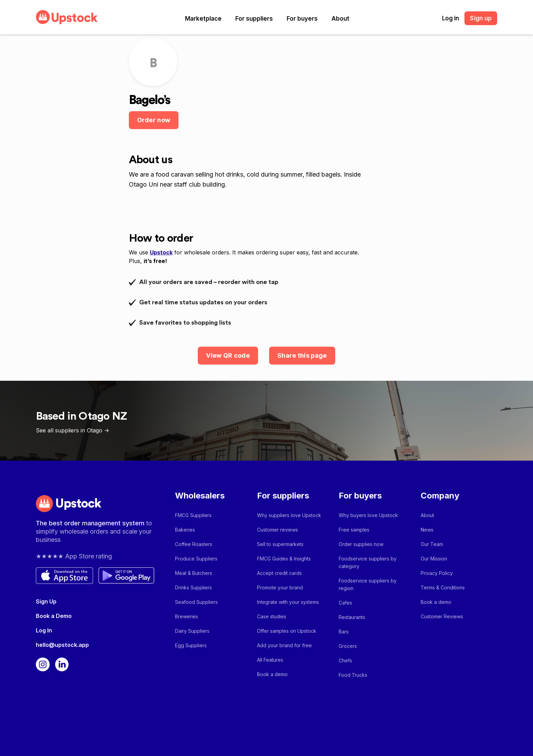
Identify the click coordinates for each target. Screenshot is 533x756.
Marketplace (203, 19)
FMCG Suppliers (193, 515)
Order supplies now (361, 544)
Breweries (187, 616)
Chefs (345, 660)
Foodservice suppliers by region (368, 584)
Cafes (345, 603)
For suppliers (254, 19)
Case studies (272, 616)
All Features (270, 660)
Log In (44, 630)
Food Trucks (353, 675)
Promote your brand (280, 587)
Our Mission (434, 559)
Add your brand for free (284, 645)
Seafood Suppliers (196, 602)
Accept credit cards (279, 573)
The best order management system (91, 523)
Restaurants (352, 617)
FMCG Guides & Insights (284, 559)
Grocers (348, 646)
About (340, 19)
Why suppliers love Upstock (289, 515)
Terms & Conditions (443, 587)
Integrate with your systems (288, 602)
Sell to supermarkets (280, 544)
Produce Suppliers (196, 559)
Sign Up (46, 601)
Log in (450, 18)
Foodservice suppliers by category (368, 562)
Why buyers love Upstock (368, 515)
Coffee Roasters (194, 544)
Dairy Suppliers (192, 631)
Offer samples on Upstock (287, 631)
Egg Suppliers (191, 645)
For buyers (302, 19)
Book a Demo (54, 616)
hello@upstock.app (62, 645)
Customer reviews (278, 530)
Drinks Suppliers (193, 587)
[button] (203, 19)
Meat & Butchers (194, 573)
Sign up (481, 18)
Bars (344, 632)
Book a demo (272, 674)
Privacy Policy (437, 573)
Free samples (354, 530)
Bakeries (185, 530)
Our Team (432, 544)
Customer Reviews (442, 616)
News (427, 530)
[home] (67, 17)
